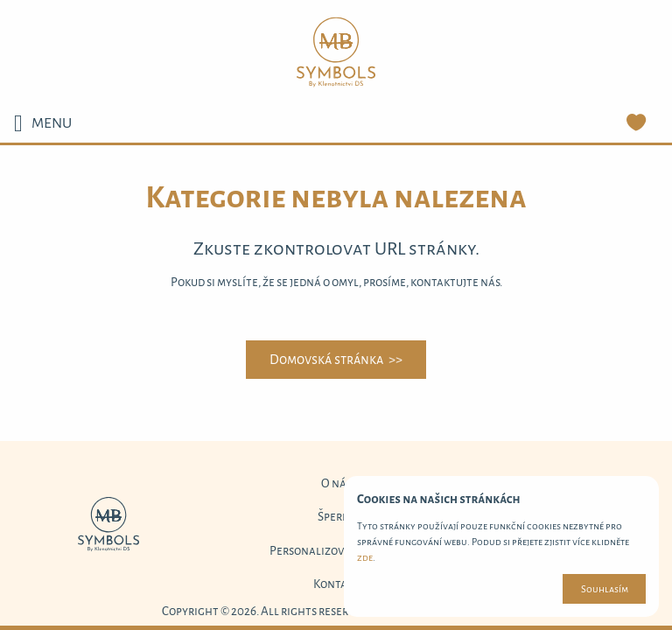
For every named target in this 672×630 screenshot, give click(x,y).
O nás (336, 483)
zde (365, 557)
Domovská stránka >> (336, 360)
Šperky (336, 517)
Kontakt (336, 584)
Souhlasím (605, 589)
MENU (43, 124)
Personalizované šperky (336, 551)
